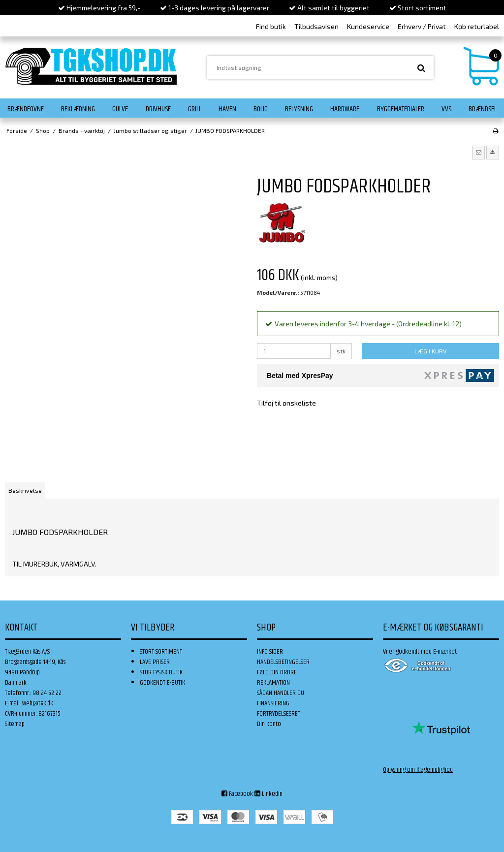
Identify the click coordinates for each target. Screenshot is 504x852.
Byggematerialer (401, 109)
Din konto (269, 724)
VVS (446, 109)
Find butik (271, 26)
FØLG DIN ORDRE (277, 672)
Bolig (261, 109)
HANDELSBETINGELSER (283, 662)
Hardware (345, 109)
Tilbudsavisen (316, 26)
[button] (478, 153)
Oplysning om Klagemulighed (418, 770)
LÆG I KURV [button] (430, 351)
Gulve (120, 109)
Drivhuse (158, 109)
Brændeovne (26, 109)
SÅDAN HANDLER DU (281, 693)
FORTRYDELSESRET (279, 714)
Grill (195, 109)
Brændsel (483, 109)
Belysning (299, 109)
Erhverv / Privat (422, 26)
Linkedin (268, 794)
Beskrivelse (25, 490)
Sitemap (15, 724)
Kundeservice (368, 26)
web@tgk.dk (38, 703)
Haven (227, 109)
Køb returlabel (477, 26)
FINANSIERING (273, 703)
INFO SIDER (270, 652)
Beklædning (78, 109)
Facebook (237, 794)
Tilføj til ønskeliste (286, 403)
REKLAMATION (273, 683)
